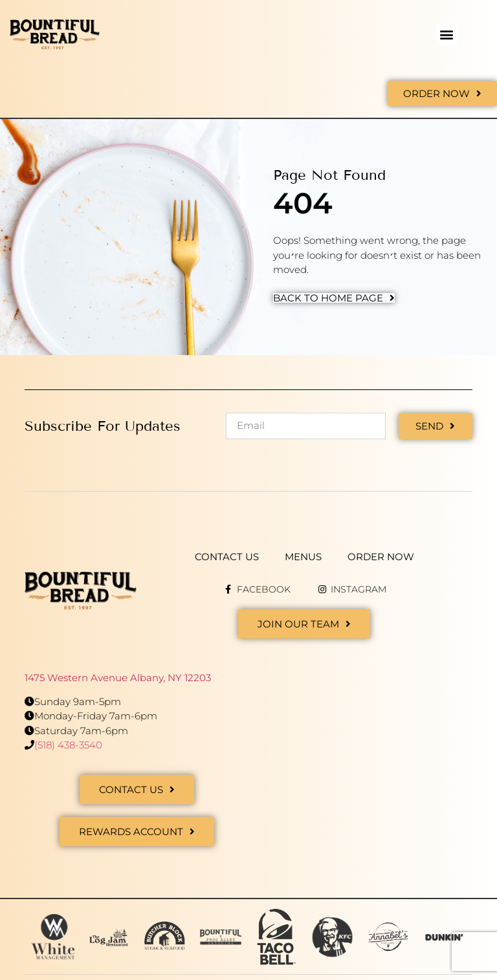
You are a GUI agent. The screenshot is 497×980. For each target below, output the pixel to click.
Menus (303, 557)
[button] (447, 35)
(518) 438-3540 (68, 745)
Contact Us (227, 557)
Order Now (381, 557)
